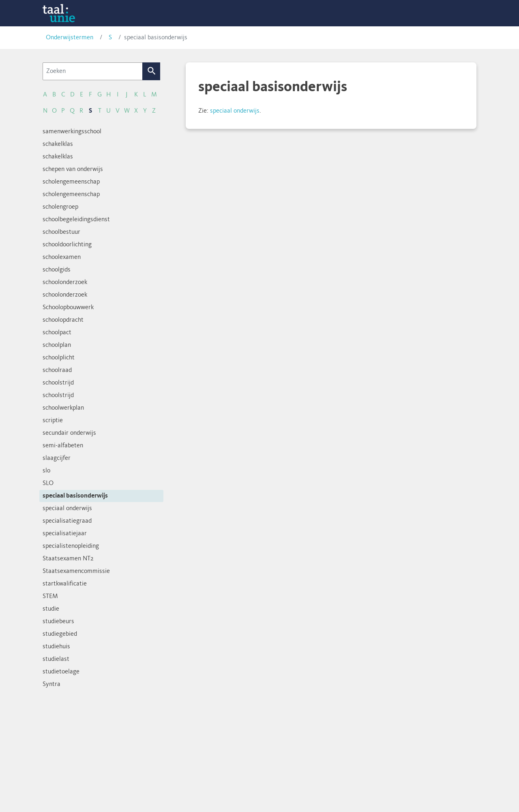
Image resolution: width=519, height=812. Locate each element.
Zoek (151, 71)
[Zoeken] (93, 71)
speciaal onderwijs (235, 111)
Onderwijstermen (70, 38)
